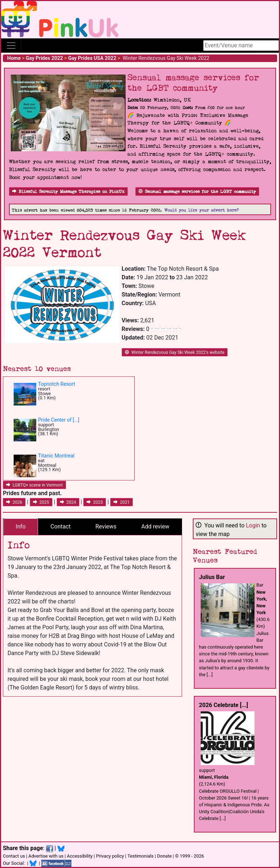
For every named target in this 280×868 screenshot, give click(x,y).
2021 (122, 502)
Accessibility (80, 856)
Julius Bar (212, 577)
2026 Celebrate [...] (223, 705)
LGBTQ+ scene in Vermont (34, 485)
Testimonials (141, 856)
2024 (68, 502)
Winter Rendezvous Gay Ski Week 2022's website (175, 352)
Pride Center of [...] (59, 420)
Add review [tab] (155, 527)
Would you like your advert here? (202, 210)
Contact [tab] (61, 527)
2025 (41, 502)
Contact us (14, 856)
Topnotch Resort (57, 384)
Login (253, 525)
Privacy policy (110, 856)
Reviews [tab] (106, 527)
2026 (14, 502)
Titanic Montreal (56, 456)
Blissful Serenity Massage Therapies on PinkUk (68, 192)
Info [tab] (21, 527)
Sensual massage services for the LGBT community (197, 192)
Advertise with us (46, 856)
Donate (164, 856)
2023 (95, 502)
